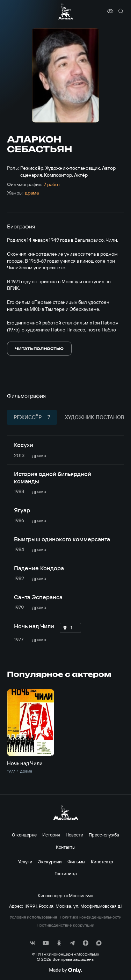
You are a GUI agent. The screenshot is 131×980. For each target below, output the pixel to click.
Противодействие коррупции (65, 925)
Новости (74, 835)
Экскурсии (50, 862)
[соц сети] (32, 943)
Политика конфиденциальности (91, 917)
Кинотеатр (102, 862)
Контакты (66, 847)
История (51, 835)
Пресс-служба (104, 835)
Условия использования (33, 917)
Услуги (25, 862)
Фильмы (76, 862)
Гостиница (66, 873)
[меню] (14, 11)
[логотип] (66, 11)
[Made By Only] (65, 970)
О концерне (24, 835)
